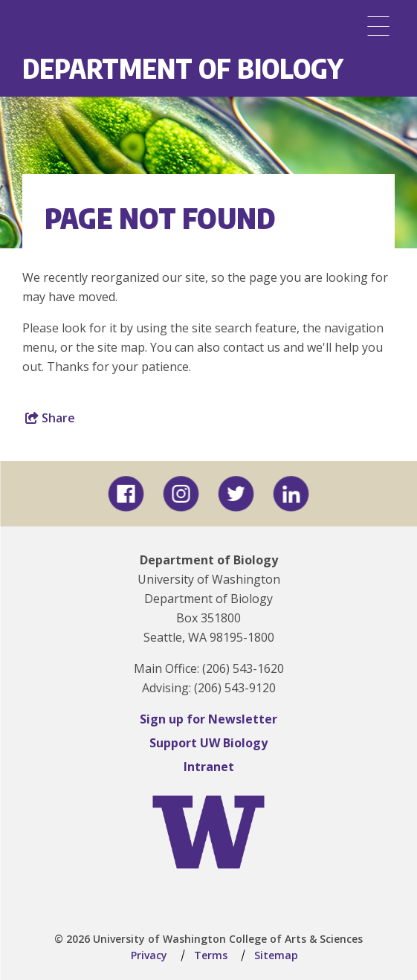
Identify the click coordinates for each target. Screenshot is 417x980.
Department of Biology (183, 68)
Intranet (209, 767)
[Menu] (378, 26)
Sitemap (276, 955)
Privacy (149, 955)
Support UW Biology (208, 743)
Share (50, 418)
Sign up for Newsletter (208, 719)
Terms (211, 955)
